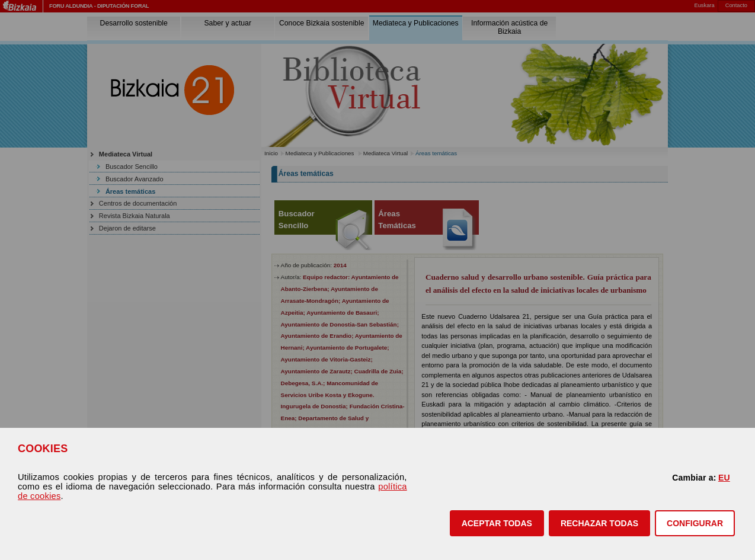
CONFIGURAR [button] (695, 523)
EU (724, 478)
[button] (497, 523)
